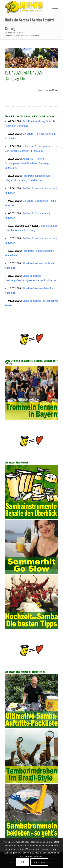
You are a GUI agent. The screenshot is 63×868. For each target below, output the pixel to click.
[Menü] (54, 7)
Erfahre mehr (39, 862)
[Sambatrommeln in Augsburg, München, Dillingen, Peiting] (26, 7)
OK (22, 862)
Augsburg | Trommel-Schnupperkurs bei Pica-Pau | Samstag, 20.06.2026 (27, 163)
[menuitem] (54, 7)
